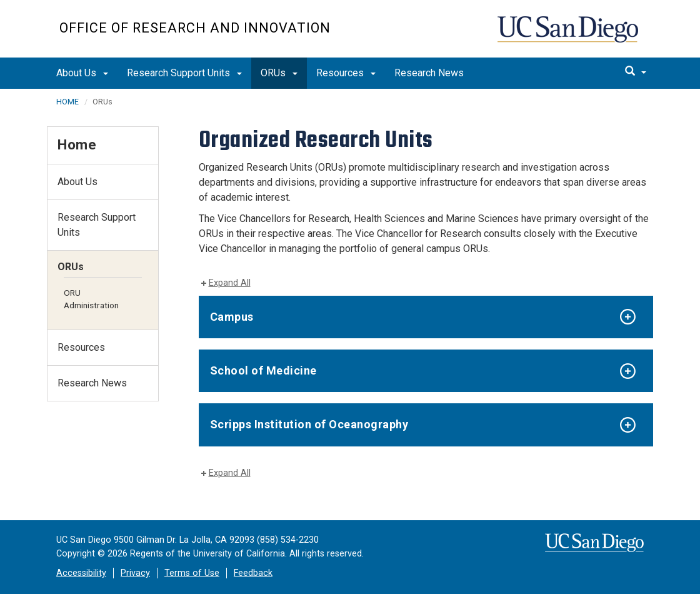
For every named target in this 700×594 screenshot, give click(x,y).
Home (77, 144)
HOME (67, 102)
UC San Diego (569, 35)
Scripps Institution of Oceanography (309, 424)
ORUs (279, 73)
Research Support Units (184, 73)
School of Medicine (263, 370)
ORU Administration (91, 299)
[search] (636, 72)
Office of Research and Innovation (195, 28)
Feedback (253, 573)
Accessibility (81, 573)
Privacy (135, 573)
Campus (232, 317)
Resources (346, 73)
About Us (82, 73)
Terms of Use (192, 573)
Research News (429, 73)
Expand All (230, 283)
